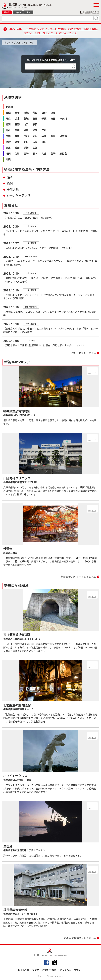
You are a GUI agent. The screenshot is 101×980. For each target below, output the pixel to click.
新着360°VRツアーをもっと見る (78, 577)
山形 (44, 113)
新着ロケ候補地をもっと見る (80, 938)
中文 (28, 12)
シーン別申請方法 (19, 196)
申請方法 (13, 190)
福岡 (8, 154)
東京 (8, 119)
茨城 (26, 119)
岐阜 (26, 130)
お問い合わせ (49, 970)
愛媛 (26, 148)
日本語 (7, 12)
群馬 (35, 119)
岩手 (17, 113)
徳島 (8, 148)
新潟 (8, 124)
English (18, 12)
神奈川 (63, 119)
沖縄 (8, 159)
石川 (17, 130)
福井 (8, 136)
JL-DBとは (24, 970)
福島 (53, 113)
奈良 (53, 136)
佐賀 (17, 154)
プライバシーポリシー (71, 970)
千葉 (44, 119)
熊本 (35, 154)
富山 (8, 130)
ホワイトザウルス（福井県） (19, 43)
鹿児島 (63, 154)
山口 (44, 142)
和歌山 (63, 136)
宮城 (26, 113)
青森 (8, 113)
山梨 (26, 124)
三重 (44, 130)
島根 (17, 142)
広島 (35, 142)
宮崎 (53, 154)
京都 (26, 136)
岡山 (26, 142)
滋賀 (17, 136)
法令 (10, 177)
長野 (17, 124)
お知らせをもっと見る (84, 353)
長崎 (26, 154)
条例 (10, 183)
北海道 (9, 107)
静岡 (35, 124)
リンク (36, 970)
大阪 (35, 136)
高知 (35, 148)
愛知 (35, 130)
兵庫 (44, 136)
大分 (44, 154)
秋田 (35, 113)
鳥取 (8, 142)
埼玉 (53, 119)
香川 (17, 148)
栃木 (17, 119)
